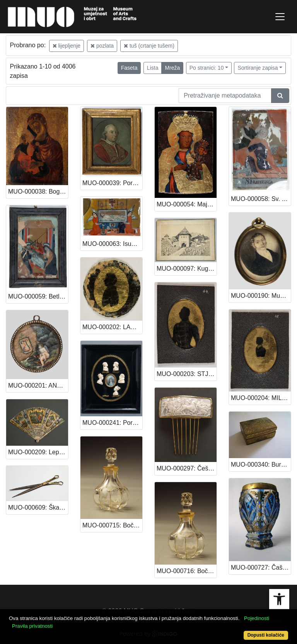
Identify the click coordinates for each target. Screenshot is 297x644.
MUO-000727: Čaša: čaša (261, 568)
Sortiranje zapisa (258, 68)
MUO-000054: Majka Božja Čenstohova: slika (187, 204)
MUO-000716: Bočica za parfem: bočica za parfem (187, 571)
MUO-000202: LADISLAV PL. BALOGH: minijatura (112, 327)
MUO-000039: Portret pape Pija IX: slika (112, 183)
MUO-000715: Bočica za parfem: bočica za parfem (112, 525)
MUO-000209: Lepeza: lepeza (38, 452)
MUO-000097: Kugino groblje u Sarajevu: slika (187, 269)
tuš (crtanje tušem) (149, 46)
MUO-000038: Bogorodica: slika (38, 191)
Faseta (129, 68)
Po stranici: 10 (207, 68)
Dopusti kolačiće (266, 635)
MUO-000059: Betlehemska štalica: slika (38, 296)
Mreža (172, 68)
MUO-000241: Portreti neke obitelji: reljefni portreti (112, 423)
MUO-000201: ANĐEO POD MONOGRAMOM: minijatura (38, 386)
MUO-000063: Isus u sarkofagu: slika (112, 244)
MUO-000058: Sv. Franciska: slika (261, 199)
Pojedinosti (257, 618)
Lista (153, 68)
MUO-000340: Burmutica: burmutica (261, 465)
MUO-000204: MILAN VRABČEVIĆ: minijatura (261, 398)
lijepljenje (67, 46)
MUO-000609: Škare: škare (38, 507)
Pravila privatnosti (32, 626)
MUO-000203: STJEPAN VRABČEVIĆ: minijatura (187, 374)
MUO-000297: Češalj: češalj (187, 468)
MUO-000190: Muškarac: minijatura (261, 296)
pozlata (102, 46)
